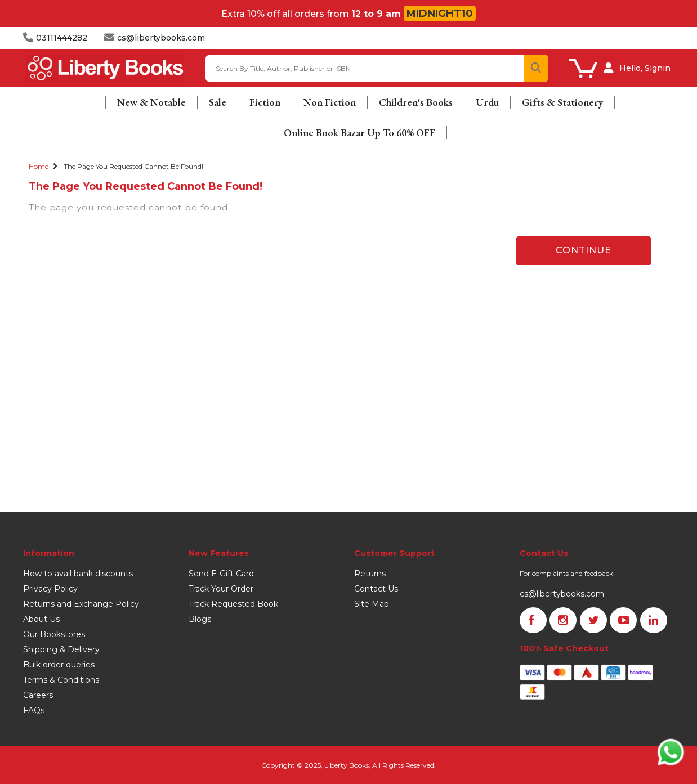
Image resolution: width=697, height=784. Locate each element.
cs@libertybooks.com (562, 594)
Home (39, 166)
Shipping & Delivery (61, 649)
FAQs (34, 710)
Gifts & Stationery (562, 102)
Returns (370, 574)
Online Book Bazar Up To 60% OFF (359, 133)
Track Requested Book (233, 604)
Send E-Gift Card (221, 574)
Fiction (265, 102)
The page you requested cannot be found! (133, 166)
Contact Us (376, 589)
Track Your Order (221, 589)
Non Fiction (330, 102)
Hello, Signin (645, 68)
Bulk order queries (59, 665)
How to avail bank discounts (78, 574)
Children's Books (416, 102)
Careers (38, 695)
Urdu (487, 102)
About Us (41, 619)
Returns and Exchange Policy (81, 604)
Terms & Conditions (61, 680)
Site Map (372, 604)
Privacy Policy (50, 589)
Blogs (200, 619)
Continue (584, 250)
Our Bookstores (54, 634)
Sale (218, 102)
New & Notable (151, 102)
